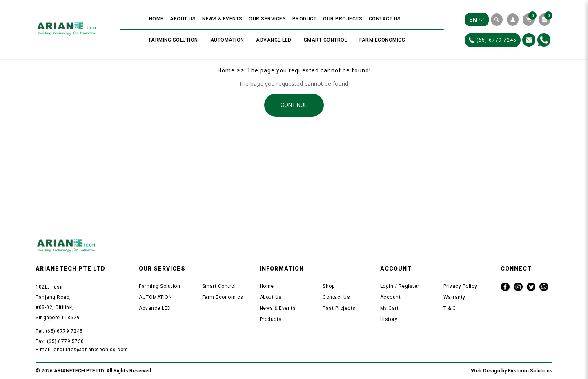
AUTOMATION (155, 297)
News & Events (278, 308)
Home (226, 70)
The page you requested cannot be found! (309, 70)
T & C (450, 308)
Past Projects (339, 308)
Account (391, 297)
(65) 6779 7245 (493, 40)
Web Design (486, 371)
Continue (294, 105)
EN (477, 19)
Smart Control (219, 286)
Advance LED (155, 308)
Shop (329, 286)
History (389, 319)
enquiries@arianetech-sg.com (91, 350)
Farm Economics (223, 297)
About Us (271, 297)
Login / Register (400, 286)
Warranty (454, 297)
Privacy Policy (460, 286)
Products (271, 319)
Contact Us (336, 297)
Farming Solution (159, 286)
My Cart (390, 308)
